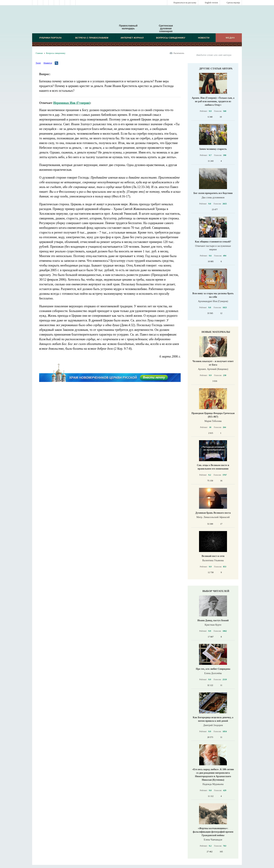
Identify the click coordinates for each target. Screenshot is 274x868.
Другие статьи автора (216, 69)
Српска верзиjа (233, 3)
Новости (204, 38)
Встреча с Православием (92, 38)
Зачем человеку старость (213, 149)
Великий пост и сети (213, 556)
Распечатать (179, 53)
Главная (39, 53)
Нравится (48, 63)
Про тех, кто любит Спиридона (213, 669)
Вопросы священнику (171, 38)
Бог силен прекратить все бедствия (213, 193)
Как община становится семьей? (213, 242)
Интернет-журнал (132, 38)
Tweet (38, 63)
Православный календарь (128, 21)
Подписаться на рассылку (185, 3)
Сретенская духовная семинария (166, 28)
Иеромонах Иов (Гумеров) (72, 103)
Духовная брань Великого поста (213, 513)
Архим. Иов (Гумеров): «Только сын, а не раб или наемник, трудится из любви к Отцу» (213, 101)
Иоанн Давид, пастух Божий (213, 620)
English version (211, 3)
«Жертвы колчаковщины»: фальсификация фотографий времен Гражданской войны (213, 832)
